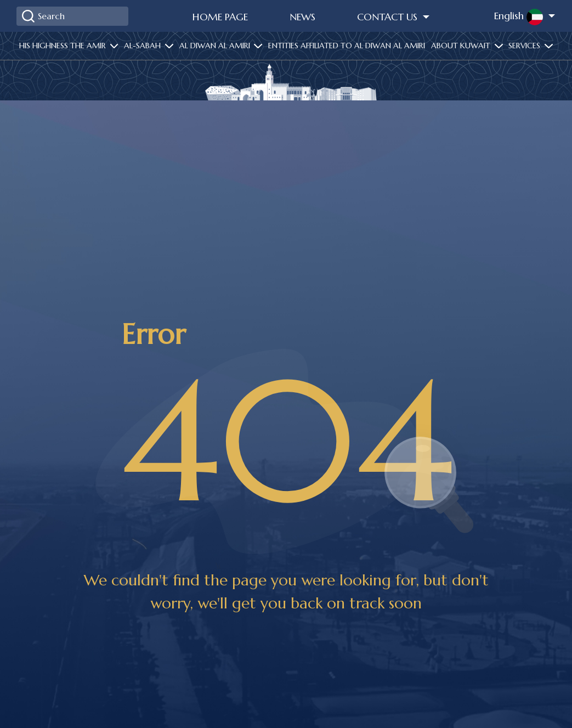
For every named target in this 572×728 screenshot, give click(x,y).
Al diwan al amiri (216, 46)
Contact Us (389, 17)
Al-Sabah (143, 46)
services (525, 46)
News (302, 17)
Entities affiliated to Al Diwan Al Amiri (347, 46)
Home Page (220, 17)
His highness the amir (64, 46)
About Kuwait (462, 46)
